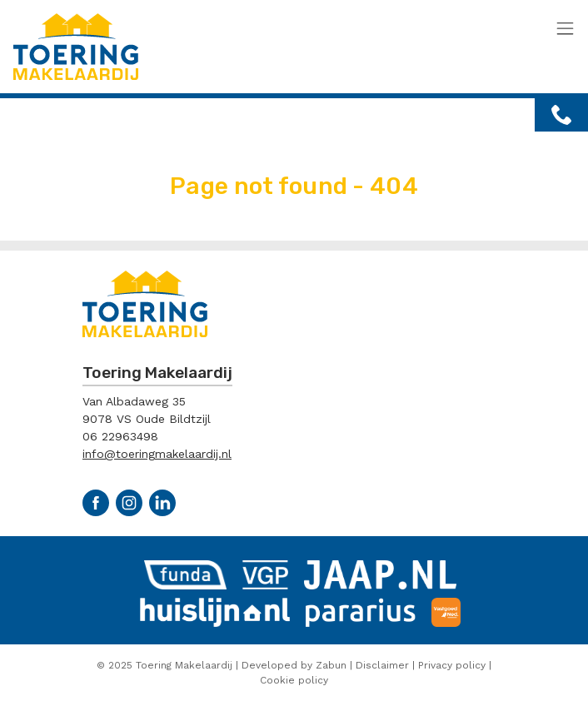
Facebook (96, 503)
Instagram (129, 503)
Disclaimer (382, 665)
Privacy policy (452, 665)
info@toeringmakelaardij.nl (157, 454)
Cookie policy (294, 680)
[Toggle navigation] (565, 30)
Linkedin (162, 503)
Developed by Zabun (294, 665)
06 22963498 (120, 436)
